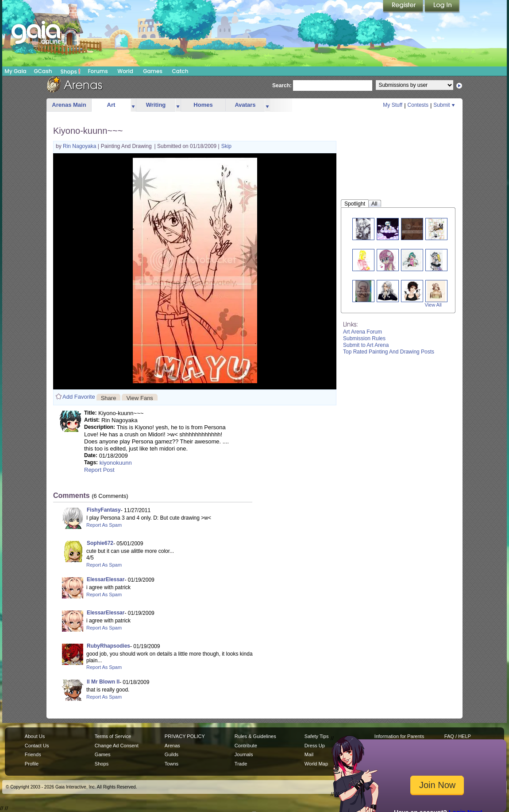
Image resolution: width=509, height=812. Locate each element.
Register (404, 7)
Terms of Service (113, 736)
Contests (418, 105)
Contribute (246, 746)
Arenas (172, 746)
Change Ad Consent (117, 746)
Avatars (245, 105)
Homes (203, 105)
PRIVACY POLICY (185, 736)
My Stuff (393, 105)
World (125, 71)
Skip (226, 146)
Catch (180, 71)
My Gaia (15, 71)
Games (153, 71)
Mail (309, 754)
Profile (32, 764)
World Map (316, 764)
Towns (172, 764)
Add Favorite (79, 397)
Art (111, 105)
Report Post (99, 470)
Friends (33, 754)
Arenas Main (69, 105)
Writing (156, 105)
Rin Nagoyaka (80, 146)
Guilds (172, 754)
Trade (241, 764)
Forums (98, 71)
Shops (71, 71)
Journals (244, 754)
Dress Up (315, 746)
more (133, 105)
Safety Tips (317, 736)
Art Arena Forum (362, 332)
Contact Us (37, 746)
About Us (35, 736)
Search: (282, 85)
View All (433, 305)
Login (442, 7)
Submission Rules (364, 338)
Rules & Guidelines (255, 736)
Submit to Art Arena (366, 345)
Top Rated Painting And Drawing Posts (389, 352)
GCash (43, 71)
